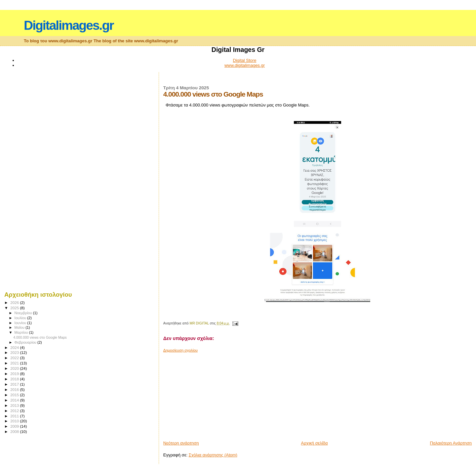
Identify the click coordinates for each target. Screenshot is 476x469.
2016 (15, 389)
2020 (15, 368)
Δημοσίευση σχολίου (180, 350)
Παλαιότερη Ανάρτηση (451, 443)
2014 (15, 400)
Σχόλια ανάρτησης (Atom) (213, 455)
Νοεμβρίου (24, 313)
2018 (15, 379)
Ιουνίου (21, 323)
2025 (15, 308)
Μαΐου (20, 327)
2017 (15, 384)
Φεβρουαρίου (26, 342)
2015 (15, 395)
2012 (15, 411)
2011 (15, 416)
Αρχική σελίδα (315, 443)
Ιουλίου (21, 318)
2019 (15, 374)
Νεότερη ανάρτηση (181, 443)
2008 (15, 431)
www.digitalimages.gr (245, 65)
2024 (15, 347)
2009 (15, 426)
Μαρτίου (22, 332)
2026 (15, 302)
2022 (15, 358)
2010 (15, 421)
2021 (15, 363)
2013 (15, 405)
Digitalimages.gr (69, 25)
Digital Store (245, 60)
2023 (15, 352)
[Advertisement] (213, 394)
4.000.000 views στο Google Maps (40, 337)
